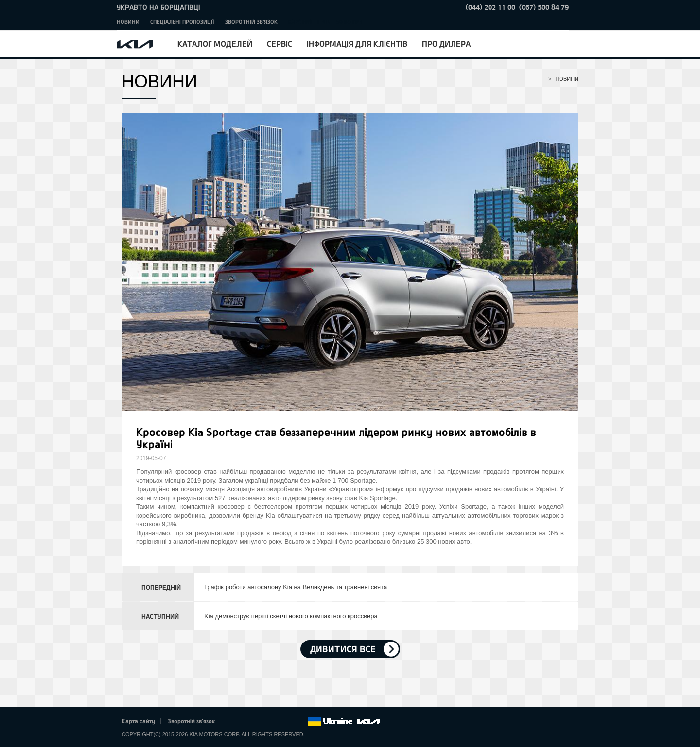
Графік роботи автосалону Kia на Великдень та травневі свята (296, 587)
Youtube (273, 722)
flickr (300, 722)
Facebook (233, 722)
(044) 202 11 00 (490, 7)
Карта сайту (138, 721)
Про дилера (446, 43)
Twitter (246, 722)
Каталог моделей (215, 43)
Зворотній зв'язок (251, 22)
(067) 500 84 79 (544, 7)
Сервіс (280, 43)
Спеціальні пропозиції (182, 22)
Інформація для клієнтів (357, 43)
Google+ (260, 722)
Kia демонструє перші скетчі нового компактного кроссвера (291, 616)
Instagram (286, 722)
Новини (128, 22)
